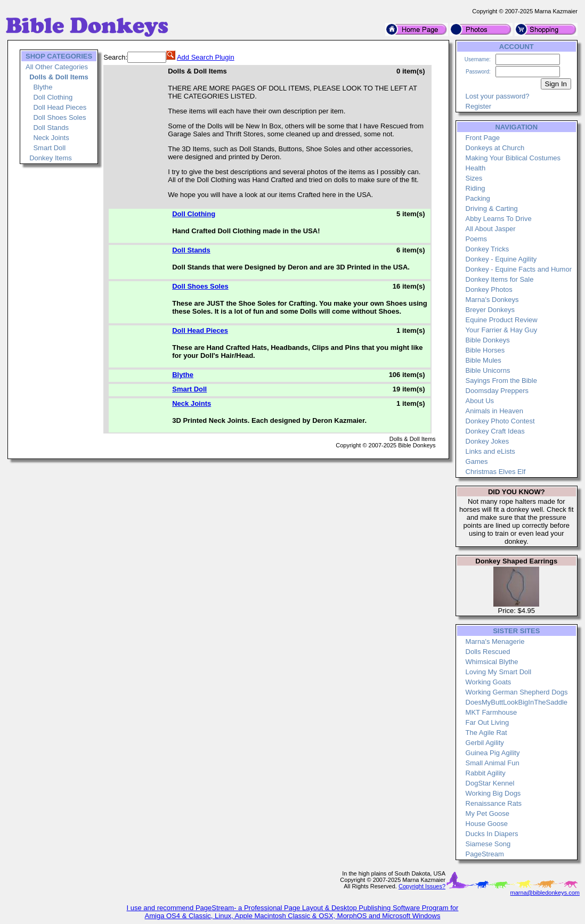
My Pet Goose (488, 813)
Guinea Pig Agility (493, 753)
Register (478, 106)
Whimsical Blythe (492, 662)
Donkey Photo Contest (500, 421)
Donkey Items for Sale (500, 279)
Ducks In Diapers (492, 834)
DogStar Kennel (490, 783)
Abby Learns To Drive (499, 219)
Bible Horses (485, 350)
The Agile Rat (486, 733)
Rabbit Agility (486, 773)
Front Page (483, 138)
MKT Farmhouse (491, 712)
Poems (476, 239)
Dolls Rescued (488, 652)
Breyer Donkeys (490, 310)
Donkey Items (50, 158)
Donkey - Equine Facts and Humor (519, 269)
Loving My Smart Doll (499, 672)
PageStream (485, 854)
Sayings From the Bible (501, 381)
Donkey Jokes (488, 441)
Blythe (43, 87)
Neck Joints (51, 138)
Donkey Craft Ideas (495, 431)
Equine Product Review (502, 320)
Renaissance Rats (494, 803)
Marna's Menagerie (495, 641)
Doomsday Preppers (497, 391)
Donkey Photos (489, 289)
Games (477, 461)
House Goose (487, 824)
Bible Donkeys (488, 340)
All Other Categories (57, 67)
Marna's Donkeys (492, 300)
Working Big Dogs (493, 793)
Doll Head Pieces (60, 107)
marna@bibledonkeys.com (545, 893)
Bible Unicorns (488, 370)
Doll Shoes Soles (59, 117)
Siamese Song (488, 844)
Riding (476, 188)
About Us (480, 401)
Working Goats (489, 682)
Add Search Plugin (206, 57)
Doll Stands (51, 128)
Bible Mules (484, 360)
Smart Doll (49, 148)
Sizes (474, 178)
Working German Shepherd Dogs (517, 692)
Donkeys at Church (495, 148)
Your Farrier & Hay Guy (502, 330)
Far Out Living (488, 722)
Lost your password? (498, 96)
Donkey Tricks (488, 249)
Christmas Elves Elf (496, 472)
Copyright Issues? (422, 886)
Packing (478, 198)
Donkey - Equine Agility (501, 259)
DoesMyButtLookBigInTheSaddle (517, 702)
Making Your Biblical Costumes (513, 158)
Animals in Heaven (494, 411)
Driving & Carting (492, 208)
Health (476, 168)
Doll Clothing (53, 97)
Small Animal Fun (493, 763)
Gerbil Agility (485, 743)
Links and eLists (490, 451)
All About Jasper (491, 229)
